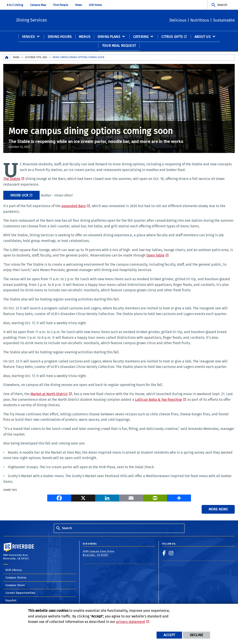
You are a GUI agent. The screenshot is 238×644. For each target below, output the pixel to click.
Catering (141, 37)
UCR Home (95, 5)
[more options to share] (179, 498)
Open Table (155, 256)
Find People (61, 5)
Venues (28, 37)
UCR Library (14, 570)
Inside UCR (19, 195)
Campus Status (16, 578)
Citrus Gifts (172, 37)
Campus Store (15, 585)
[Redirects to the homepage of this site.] (7, 58)
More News (218, 509)
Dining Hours (60, 37)
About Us (203, 37)
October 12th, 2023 (36, 58)
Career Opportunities (20, 593)
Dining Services (60, 20)
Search (222, 5)
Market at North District (49, 394)
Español (11, 601)
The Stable (12, 179)
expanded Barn (74, 206)
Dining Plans (109, 37)
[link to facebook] (164, 553)
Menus (85, 37)
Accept (169, 635)
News (78, 5)
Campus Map (38, 5)
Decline (197, 635)
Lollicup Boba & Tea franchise (159, 400)
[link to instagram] (171, 553)
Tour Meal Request (119, 46)
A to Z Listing (15, 5)
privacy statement (131, 622)
